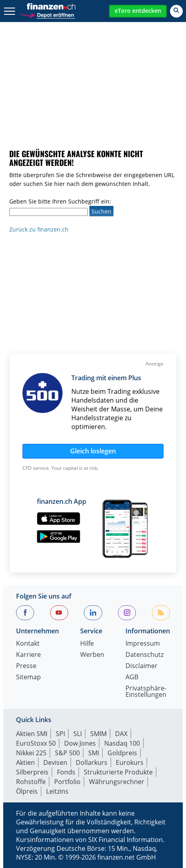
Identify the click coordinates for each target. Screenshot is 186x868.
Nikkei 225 (31, 753)
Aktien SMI (32, 734)
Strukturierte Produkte (118, 772)
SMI (94, 753)
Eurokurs (130, 762)
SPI (60, 734)
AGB (132, 677)
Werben (92, 655)
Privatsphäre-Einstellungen (146, 692)
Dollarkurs (92, 762)
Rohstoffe (31, 782)
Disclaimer (142, 666)
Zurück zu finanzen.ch (39, 229)
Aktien (25, 762)
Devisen (55, 762)
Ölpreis (27, 791)
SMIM (98, 734)
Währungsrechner (117, 782)
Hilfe (87, 644)
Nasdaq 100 (122, 743)
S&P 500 (67, 753)
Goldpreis (122, 753)
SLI (78, 734)
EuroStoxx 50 (36, 743)
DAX (121, 734)
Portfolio (67, 782)
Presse (26, 666)
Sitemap (28, 677)
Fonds (66, 772)
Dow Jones (80, 743)
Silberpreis (32, 772)
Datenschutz (145, 655)
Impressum (143, 644)
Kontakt (28, 644)
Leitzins (57, 791)
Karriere (28, 655)
